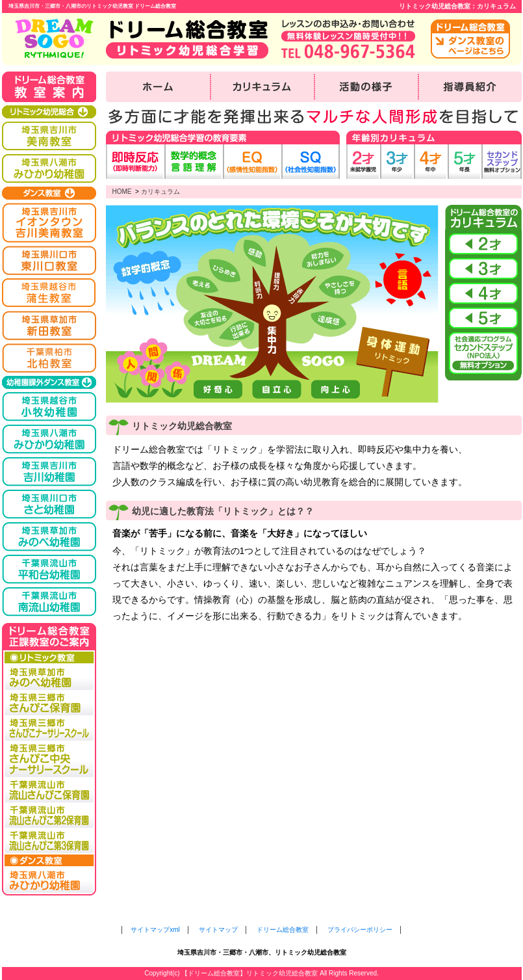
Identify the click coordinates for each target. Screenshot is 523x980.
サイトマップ (218, 930)
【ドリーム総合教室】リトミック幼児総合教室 (249, 973)
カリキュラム (160, 192)
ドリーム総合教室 (283, 930)
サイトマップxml (155, 930)
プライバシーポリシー (360, 930)
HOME (122, 192)
